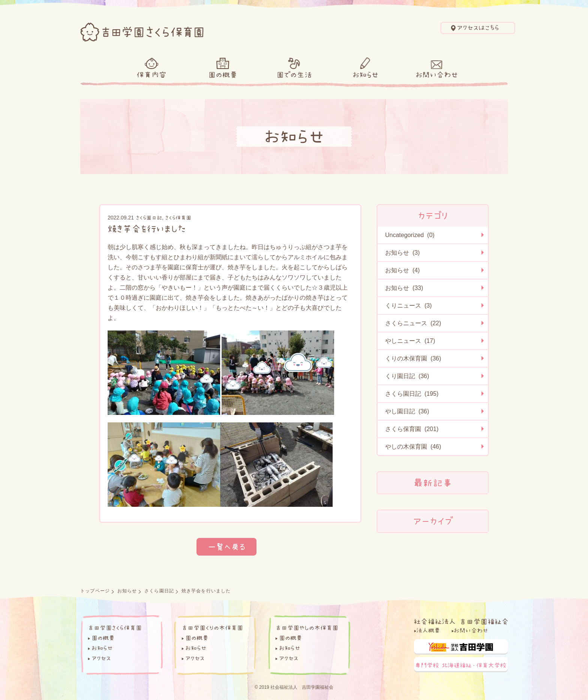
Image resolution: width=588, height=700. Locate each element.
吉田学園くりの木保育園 (212, 628)
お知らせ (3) (402, 253)
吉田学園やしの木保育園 (307, 628)
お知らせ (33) (404, 288)
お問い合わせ (437, 75)
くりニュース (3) (408, 306)
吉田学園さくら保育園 (115, 628)
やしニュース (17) (410, 341)
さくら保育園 (178, 218)
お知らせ (365, 75)
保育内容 (151, 75)
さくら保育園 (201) (412, 429)
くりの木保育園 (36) (413, 358)
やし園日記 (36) (407, 411)
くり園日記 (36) (407, 376)
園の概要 (223, 75)
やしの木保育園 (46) (413, 447)
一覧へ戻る (226, 547)
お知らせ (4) (402, 270)
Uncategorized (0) (410, 235)
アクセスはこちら (478, 28)
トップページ (95, 591)
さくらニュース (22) (413, 323)
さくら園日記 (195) (412, 394)
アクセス (101, 658)
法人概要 (428, 630)
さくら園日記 (149, 218)
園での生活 (294, 75)
